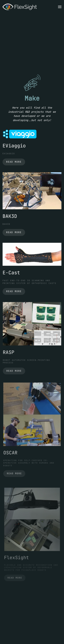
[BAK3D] (32, 191)
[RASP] (32, 324)
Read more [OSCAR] (15, 470)
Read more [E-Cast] (15, 290)
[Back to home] (20, 7)
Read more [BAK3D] (14, 232)
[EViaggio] (20, 134)
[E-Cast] (32, 255)
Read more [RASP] (15, 369)
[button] (60, 7)
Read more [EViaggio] (14, 162)
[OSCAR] (32, 415)
